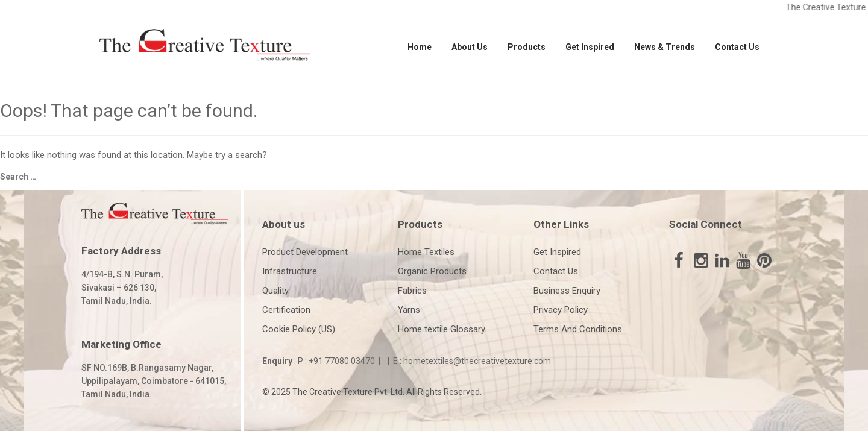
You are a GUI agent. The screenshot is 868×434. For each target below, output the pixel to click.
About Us (470, 47)
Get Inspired (590, 47)
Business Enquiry (567, 291)
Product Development (305, 252)
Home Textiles (426, 252)
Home (420, 47)
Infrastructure (290, 271)
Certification (286, 310)
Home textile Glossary (442, 329)
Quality (275, 291)
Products (527, 47)
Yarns (409, 310)
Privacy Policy (561, 310)
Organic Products (432, 271)
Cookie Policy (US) (299, 329)
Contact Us (737, 47)
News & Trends (665, 47)
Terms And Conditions (578, 329)
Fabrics (412, 291)
